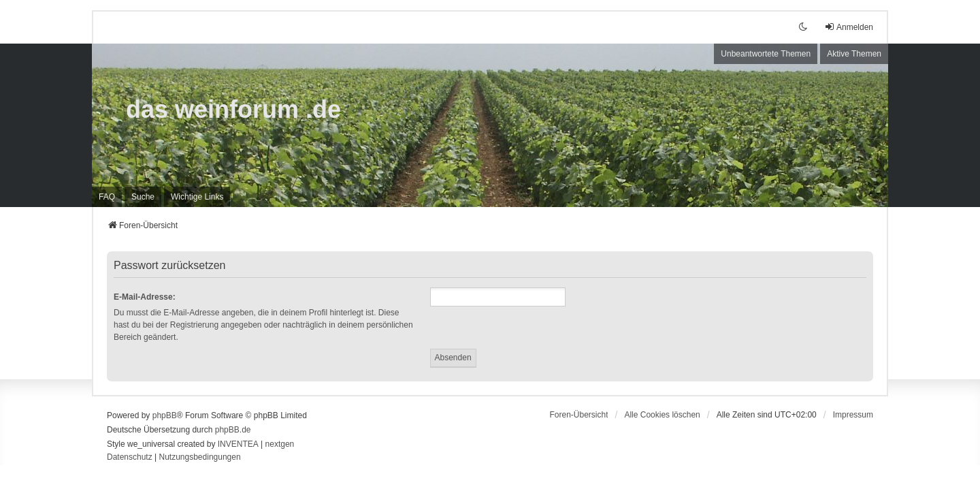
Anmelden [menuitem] (849, 27)
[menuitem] (197, 197)
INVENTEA (238, 444)
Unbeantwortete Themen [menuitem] (766, 54)
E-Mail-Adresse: (145, 297)
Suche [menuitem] (143, 197)
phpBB (165, 415)
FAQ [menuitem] (107, 197)
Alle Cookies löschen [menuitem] (662, 415)
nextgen (280, 444)
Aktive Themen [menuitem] (854, 54)
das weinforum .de (233, 109)
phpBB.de (233, 430)
